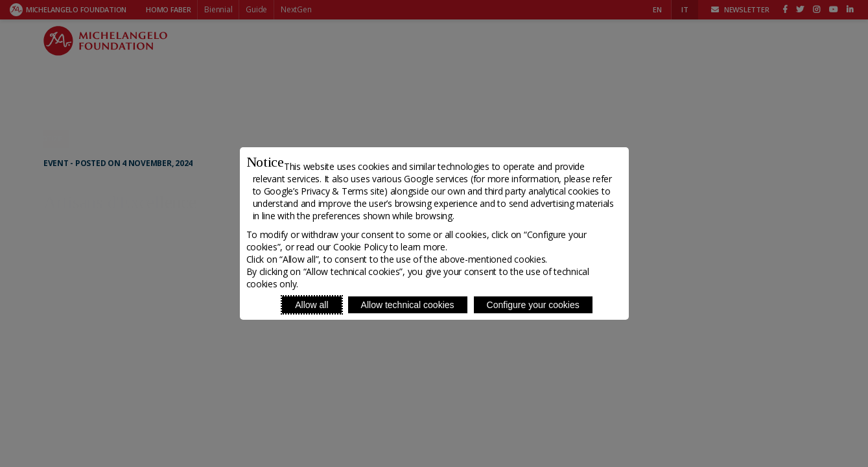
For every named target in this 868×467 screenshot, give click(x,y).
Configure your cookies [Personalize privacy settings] (533, 305)
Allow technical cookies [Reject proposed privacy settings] (408, 305)
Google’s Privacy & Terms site (324, 191)
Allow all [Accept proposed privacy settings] (311, 305)
